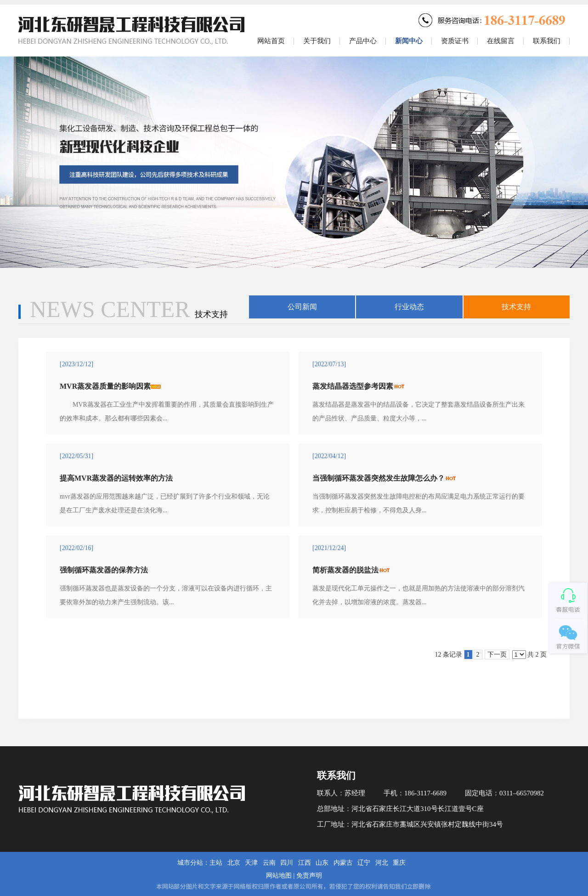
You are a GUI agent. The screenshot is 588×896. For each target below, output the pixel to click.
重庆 (399, 863)
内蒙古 (343, 863)
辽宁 (364, 863)
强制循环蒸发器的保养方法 (104, 570)
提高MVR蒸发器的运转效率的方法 (116, 478)
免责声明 (309, 876)
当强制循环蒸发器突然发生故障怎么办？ (379, 478)
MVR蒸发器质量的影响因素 (105, 386)
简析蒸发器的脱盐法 (345, 570)
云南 (269, 863)
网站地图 (279, 876)
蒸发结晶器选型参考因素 (353, 386)
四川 (287, 863)
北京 (234, 863)
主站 (216, 863)
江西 (305, 863)
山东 (322, 863)
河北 (382, 863)
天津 (251, 863)
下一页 (497, 655)
